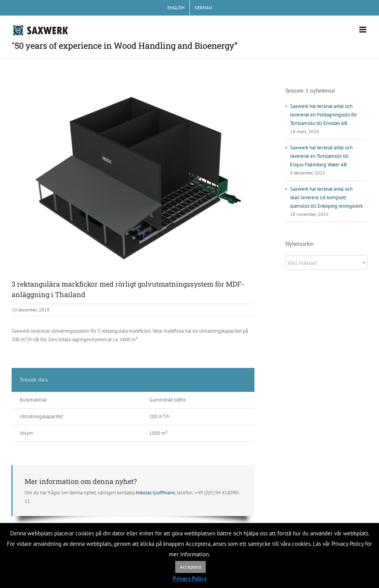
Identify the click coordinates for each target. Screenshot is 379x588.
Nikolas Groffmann (154, 493)
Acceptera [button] (190, 567)
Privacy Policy (190, 579)
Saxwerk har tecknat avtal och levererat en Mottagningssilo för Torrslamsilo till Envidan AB (324, 115)
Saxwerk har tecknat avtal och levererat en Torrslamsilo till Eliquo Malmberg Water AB (321, 156)
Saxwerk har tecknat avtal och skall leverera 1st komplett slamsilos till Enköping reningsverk (326, 197)
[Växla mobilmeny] (363, 30)
